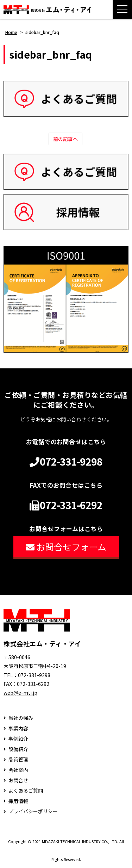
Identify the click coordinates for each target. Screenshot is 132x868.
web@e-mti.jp (20, 693)
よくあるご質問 (26, 791)
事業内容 (18, 729)
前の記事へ (65, 139)
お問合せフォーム (66, 547)
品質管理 (18, 759)
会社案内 (18, 770)
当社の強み (21, 718)
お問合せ (18, 780)
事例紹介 (18, 739)
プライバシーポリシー (33, 811)
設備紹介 (18, 749)
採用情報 (18, 801)
